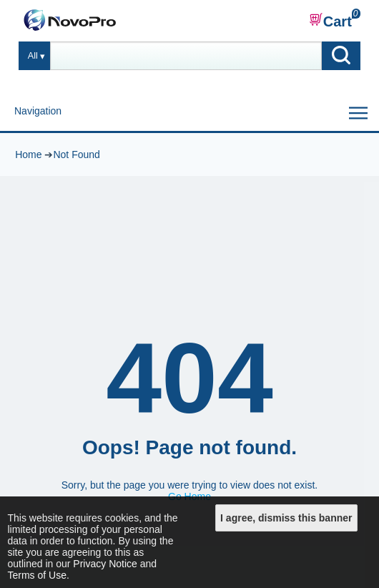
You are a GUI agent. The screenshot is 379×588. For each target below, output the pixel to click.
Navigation (38, 111)
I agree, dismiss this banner (286, 518)
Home (28, 155)
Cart (330, 21)
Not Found (76, 155)
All (33, 56)
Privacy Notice (105, 564)
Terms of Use (37, 575)
